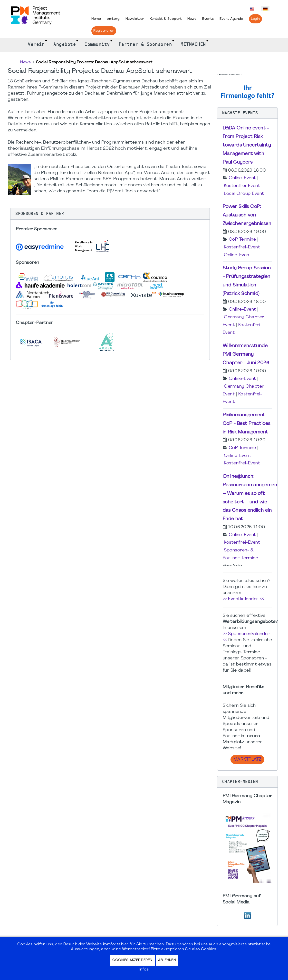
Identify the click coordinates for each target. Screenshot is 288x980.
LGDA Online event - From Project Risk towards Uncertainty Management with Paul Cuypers (247, 145)
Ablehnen (167, 960)
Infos (144, 970)
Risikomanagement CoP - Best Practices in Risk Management (247, 424)
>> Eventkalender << (243, 599)
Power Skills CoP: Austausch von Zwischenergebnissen (247, 215)
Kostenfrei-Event (242, 186)
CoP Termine (242, 240)
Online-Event (242, 178)
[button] (110, 214)
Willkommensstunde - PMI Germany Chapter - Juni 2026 (247, 354)
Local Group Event (244, 194)
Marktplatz (247, 759)
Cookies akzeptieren (132, 960)
